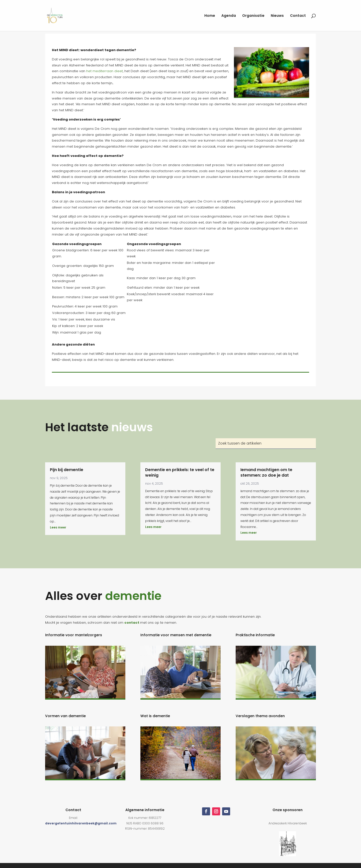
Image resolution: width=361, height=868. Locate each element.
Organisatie (253, 16)
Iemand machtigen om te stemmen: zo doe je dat (266, 472)
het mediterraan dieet (105, 71)
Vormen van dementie (65, 716)
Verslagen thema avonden (260, 716)
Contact (298, 16)
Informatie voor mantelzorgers (74, 635)
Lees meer (58, 527)
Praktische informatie (255, 635)
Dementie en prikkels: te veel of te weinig (180, 472)
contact (132, 623)
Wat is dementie (155, 716)
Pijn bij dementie (67, 470)
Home (210, 16)
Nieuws (277, 16)
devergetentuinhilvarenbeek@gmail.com (81, 823)
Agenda (229, 16)
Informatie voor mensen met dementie (176, 635)
